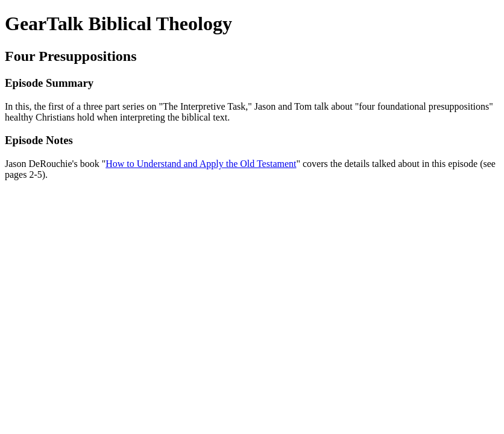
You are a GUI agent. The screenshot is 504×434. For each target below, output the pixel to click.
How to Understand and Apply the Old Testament (201, 164)
